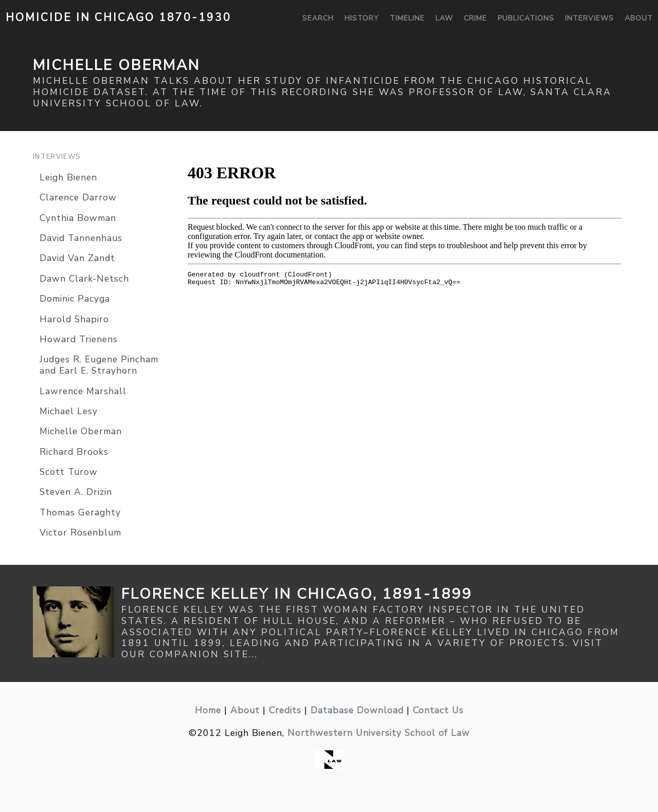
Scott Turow (69, 472)
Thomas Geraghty (80, 512)
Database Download (357, 710)
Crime (475, 18)
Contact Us (438, 710)
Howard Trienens (79, 339)
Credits (285, 710)
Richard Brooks (74, 452)
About (639, 18)
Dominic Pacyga (75, 299)
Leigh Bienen (68, 177)
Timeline (407, 18)
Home (208, 710)
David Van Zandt (77, 258)
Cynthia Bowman (78, 218)
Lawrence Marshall (83, 391)
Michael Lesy (69, 411)
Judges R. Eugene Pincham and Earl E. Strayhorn (99, 365)
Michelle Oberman (81, 431)
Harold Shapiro (74, 319)
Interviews (589, 18)
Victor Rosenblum (80, 532)
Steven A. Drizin (76, 492)
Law (444, 18)
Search (318, 18)
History (362, 18)
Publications (526, 18)
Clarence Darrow (78, 197)
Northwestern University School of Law (379, 733)
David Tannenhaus (81, 238)
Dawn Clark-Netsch (84, 279)
